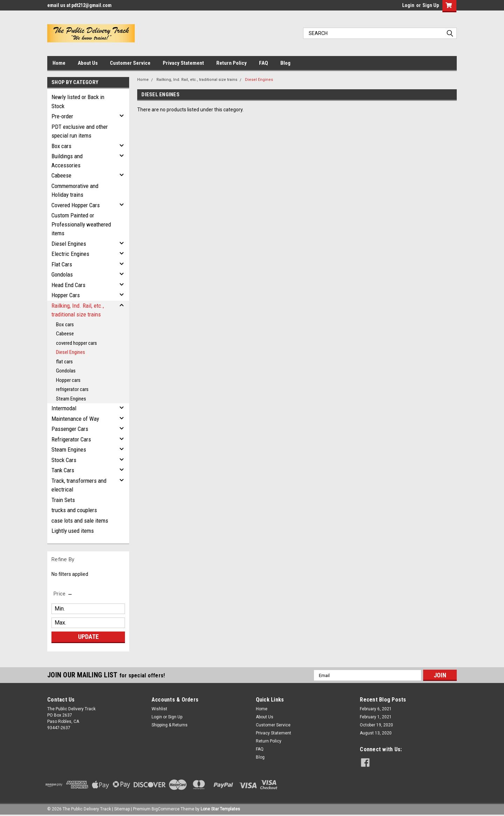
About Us (88, 63)
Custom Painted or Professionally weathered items (81, 224)
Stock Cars (64, 460)
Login (408, 5)
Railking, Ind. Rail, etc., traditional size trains (78, 310)
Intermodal (64, 408)
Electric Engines (70, 254)
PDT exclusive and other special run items (80, 131)
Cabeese (61, 175)
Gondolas (62, 274)
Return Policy (232, 63)
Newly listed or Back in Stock (78, 102)
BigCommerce (166, 809)
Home (59, 63)
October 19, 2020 (376, 725)
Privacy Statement (183, 63)
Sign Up (431, 5)
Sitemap (122, 809)
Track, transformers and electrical (79, 485)
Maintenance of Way (75, 419)
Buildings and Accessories (67, 161)
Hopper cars (68, 380)
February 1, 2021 (376, 717)
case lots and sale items (80, 521)
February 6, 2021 (376, 709)
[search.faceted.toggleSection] (63, 594)
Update (88, 637)
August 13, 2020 (376, 733)
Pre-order (62, 116)
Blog (285, 63)
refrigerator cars (72, 389)
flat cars (64, 362)
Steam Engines (71, 399)
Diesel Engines (69, 244)
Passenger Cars (70, 429)
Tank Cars (63, 470)
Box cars (61, 146)
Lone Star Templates (220, 809)
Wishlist (159, 709)
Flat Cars (62, 264)
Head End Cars (68, 285)
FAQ (264, 63)
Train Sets (63, 500)
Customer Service (130, 63)
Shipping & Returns (170, 725)
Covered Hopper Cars (76, 205)
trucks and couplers (74, 510)
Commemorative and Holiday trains (75, 190)
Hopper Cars (66, 295)
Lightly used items (73, 531)
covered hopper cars (76, 343)
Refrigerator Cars (71, 439)
